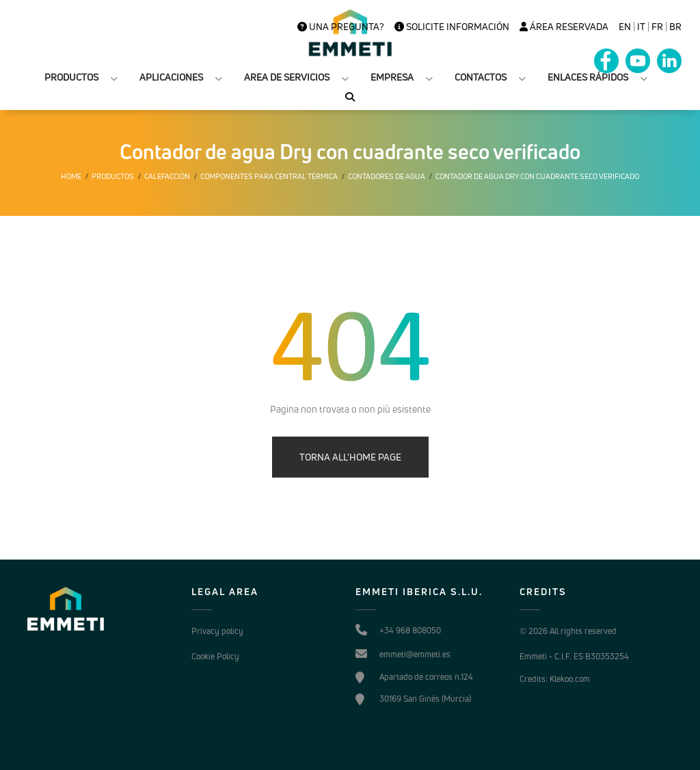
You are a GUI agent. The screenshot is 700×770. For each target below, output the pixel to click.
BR (675, 27)
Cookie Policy (215, 656)
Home (71, 176)
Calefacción (167, 176)
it (641, 27)
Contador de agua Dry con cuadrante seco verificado (537, 176)
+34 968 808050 (410, 630)
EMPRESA (392, 77)
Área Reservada (564, 27)
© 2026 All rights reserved (568, 631)
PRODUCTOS (71, 77)
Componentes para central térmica (269, 176)
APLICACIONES (171, 77)
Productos (113, 176)
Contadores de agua (387, 176)
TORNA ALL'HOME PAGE (350, 457)
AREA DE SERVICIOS (287, 77)
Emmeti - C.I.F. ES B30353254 (574, 656)
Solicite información (452, 27)
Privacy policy (217, 631)
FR (657, 27)
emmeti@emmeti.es (415, 654)
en (625, 27)
